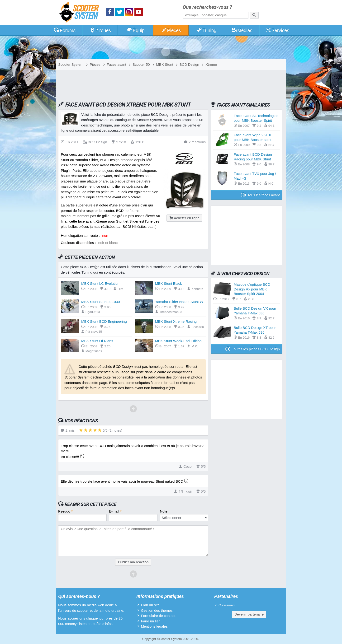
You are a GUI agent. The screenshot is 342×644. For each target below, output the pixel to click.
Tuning (207, 30)
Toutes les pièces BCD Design (253, 349)
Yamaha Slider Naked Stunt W (179, 302)
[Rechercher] (254, 15)
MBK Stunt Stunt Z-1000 (101, 302)
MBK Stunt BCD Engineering (104, 321)
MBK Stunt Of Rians (97, 341)
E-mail (115, 511)
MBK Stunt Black (169, 283)
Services (277, 30)
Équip (136, 30)
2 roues (100, 30)
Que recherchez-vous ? (207, 7)
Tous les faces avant (260, 195)
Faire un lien (151, 621)
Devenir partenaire (249, 614)
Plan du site (150, 605)
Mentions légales (154, 626)
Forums (65, 30)
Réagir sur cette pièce (91, 504)
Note (164, 511)
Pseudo (65, 511)
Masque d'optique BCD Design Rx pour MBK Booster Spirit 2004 (252, 289)
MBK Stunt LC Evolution (100, 283)
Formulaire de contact (158, 616)
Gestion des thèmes (157, 610)
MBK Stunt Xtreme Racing (176, 321)
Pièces (171, 30)
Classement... (228, 605)
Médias (242, 30)
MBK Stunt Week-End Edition (178, 341)
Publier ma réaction (133, 562)
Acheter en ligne (184, 218)
